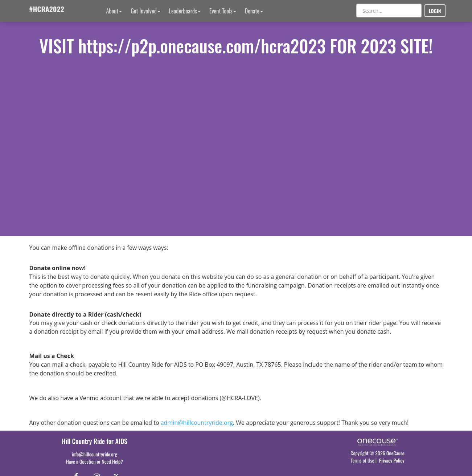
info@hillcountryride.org (95, 454)
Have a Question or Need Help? (95, 461)
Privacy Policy (392, 460)
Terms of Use (363, 460)
